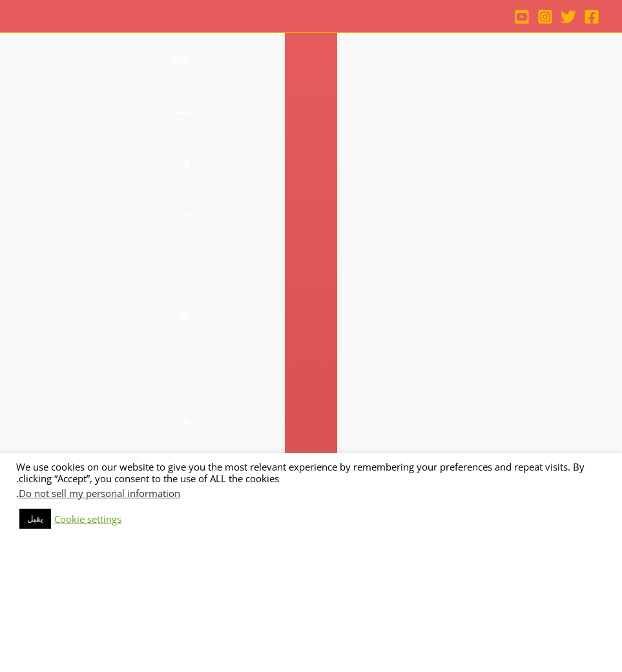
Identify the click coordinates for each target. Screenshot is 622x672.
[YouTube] (522, 17)
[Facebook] (592, 17)
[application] (355, 59)
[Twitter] (568, 17)
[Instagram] (545, 17)
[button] (28, 111)
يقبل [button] (35, 642)
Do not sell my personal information (99, 617)
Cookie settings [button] (88, 643)
